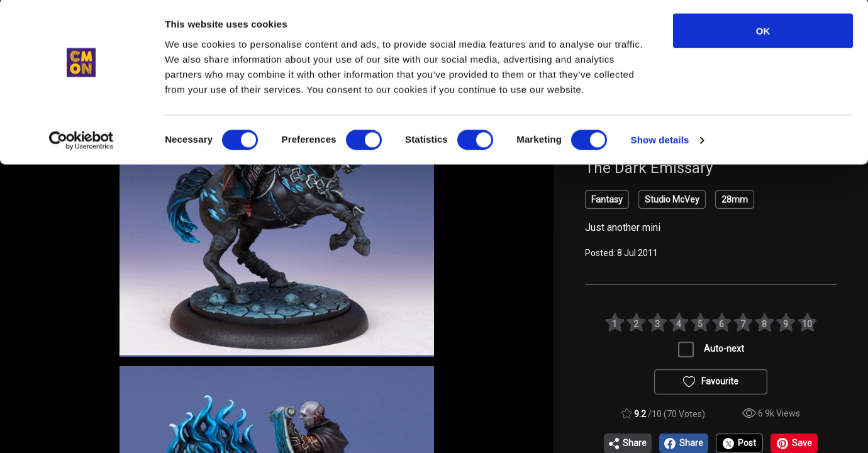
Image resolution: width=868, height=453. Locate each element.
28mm (735, 199)
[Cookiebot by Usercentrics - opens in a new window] (81, 142)
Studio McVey (672, 199)
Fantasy (607, 199)
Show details (660, 142)
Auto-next (724, 349)
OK (763, 32)
